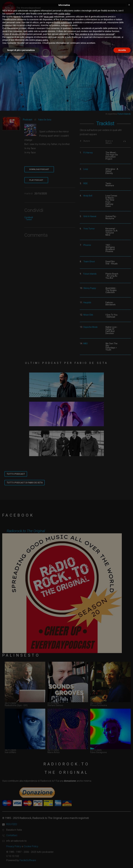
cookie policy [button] (64, 14)
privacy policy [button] (42, 40)
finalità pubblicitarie (63, 22)
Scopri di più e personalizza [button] (21, 50)
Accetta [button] (122, 50)
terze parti (49, 17)
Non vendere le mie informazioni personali (95, 34)
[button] (129, 5)
